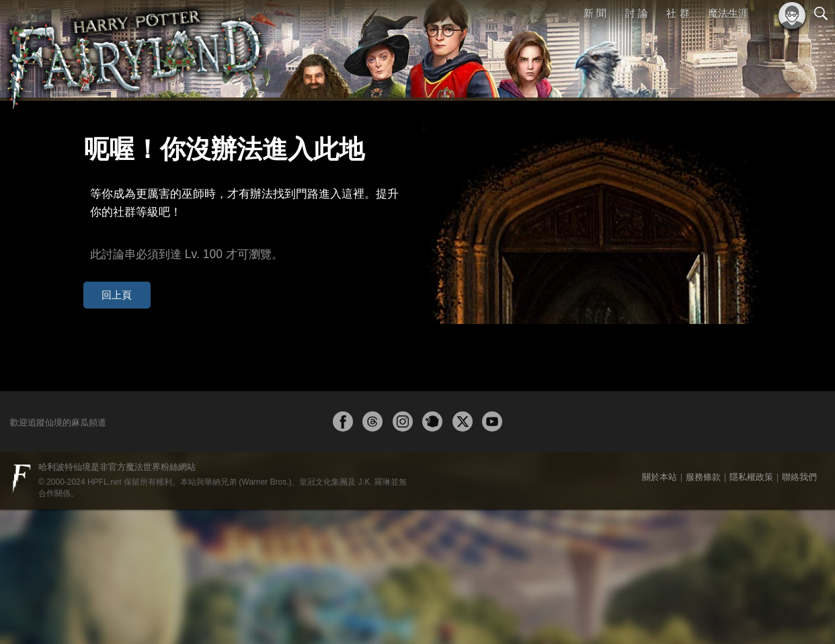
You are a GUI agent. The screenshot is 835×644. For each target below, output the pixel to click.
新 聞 (595, 13)
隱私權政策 (751, 611)
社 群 (678, 13)
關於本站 (660, 611)
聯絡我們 (799, 611)
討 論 (637, 13)
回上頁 (107, 261)
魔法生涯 (728, 13)
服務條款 (703, 611)
